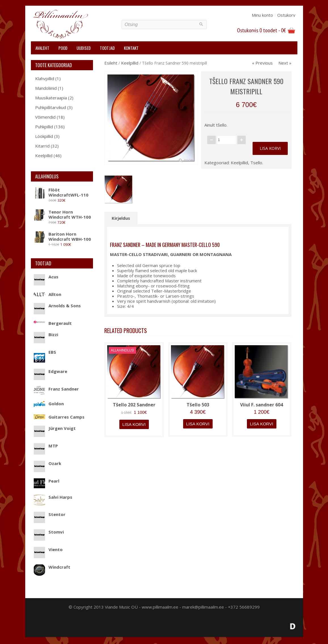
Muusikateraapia (51, 98)
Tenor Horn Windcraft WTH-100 (62, 214)
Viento (48, 549)
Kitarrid (42, 146)
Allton (47, 294)
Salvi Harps (53, 497)
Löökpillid (44, 136)
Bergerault (53, 323)
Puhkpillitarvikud (51, 107)
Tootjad (107, 48)
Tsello (256, 163)
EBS (45, 352)
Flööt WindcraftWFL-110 (61, 192)
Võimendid (45, 117)
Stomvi (49, 532)
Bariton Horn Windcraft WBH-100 (62, 236)
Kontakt (131, 48)
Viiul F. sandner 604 (262, 405)
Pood (63, 48)
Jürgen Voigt (55, 428)
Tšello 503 (198, 405)
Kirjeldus (121, 218)
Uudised (84, 48)
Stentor (50, 514)
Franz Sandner (56, 389)
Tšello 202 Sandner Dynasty (134, 408)
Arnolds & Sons (57, 306)
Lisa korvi (270, 148)
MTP (46, 446)
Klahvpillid (45, 78)
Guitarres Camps (59, 417)
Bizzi (46, 334)
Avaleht (42, 48)
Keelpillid (44, 155)
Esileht (111, 63)
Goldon (49, 404)
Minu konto (262, 15)
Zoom (189, 160)
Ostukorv (286, 15)
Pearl (46, 481)
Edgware (50, 371)
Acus (46, 277)
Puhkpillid (44, 127)
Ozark (47, 463)
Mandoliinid (46, 88)
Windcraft (52, 567)
